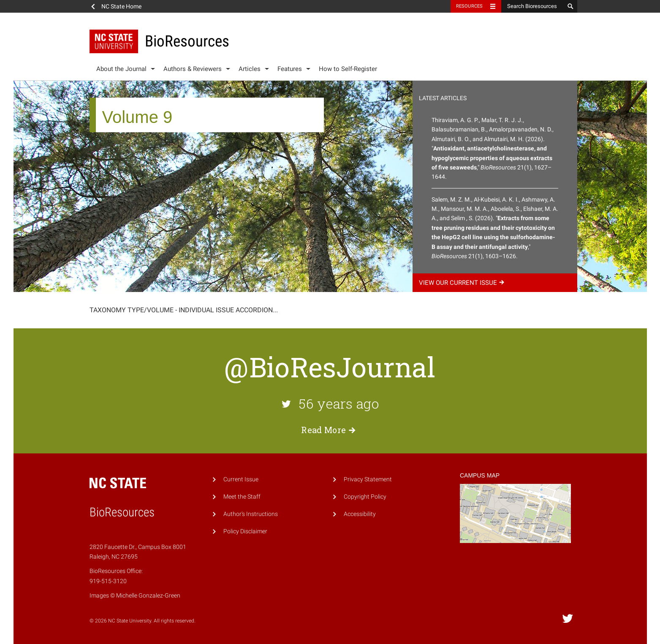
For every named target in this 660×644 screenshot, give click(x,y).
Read (330, 430)
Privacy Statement (368, 479)
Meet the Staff (242, 497)
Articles (250, 69)
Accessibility (360, 514)
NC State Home (121, 6)
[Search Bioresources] (533, 6)
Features (290, 69)
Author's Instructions (251, 514)
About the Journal (121, 69)
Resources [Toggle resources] (470, 6)
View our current (463, 283)
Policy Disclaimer (245, 531)
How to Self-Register (348, 69)
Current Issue (241, 479)
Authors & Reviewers (193, 69)
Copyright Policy (365, 497)
